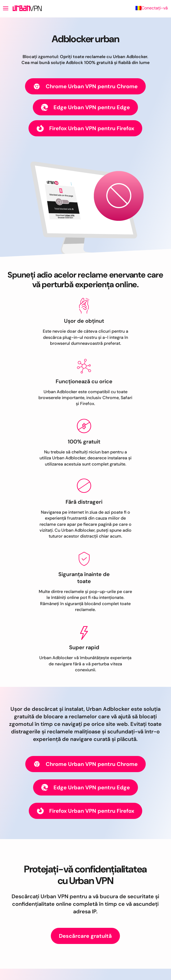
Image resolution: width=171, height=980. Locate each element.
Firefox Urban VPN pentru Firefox (85, 128)
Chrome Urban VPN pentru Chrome (85, 86)
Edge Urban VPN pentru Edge (85, 107)
